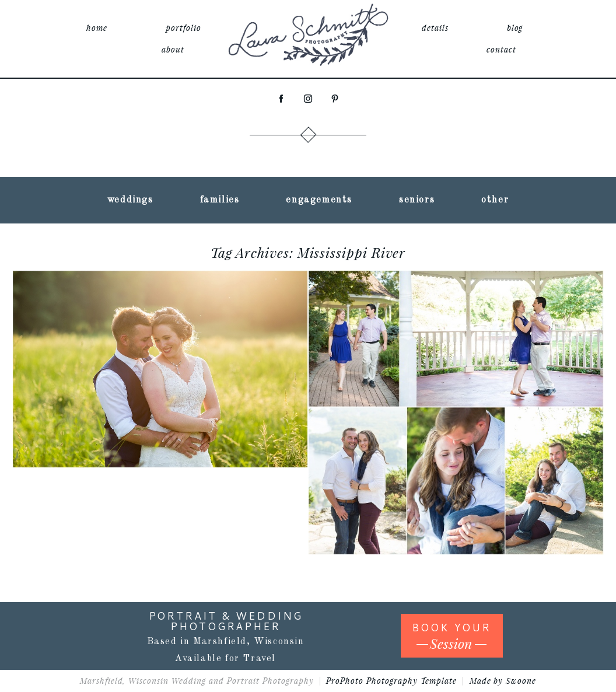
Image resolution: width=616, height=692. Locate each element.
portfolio (183, 28)
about (173, 49)
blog (515, 28)
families (220, 200)
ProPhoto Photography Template (391, 681)
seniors (417, 200)
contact (501, 49)
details (435, 28)
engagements (319, 200)
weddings (130, 200)
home (97, 28)
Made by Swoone (503, 681)
